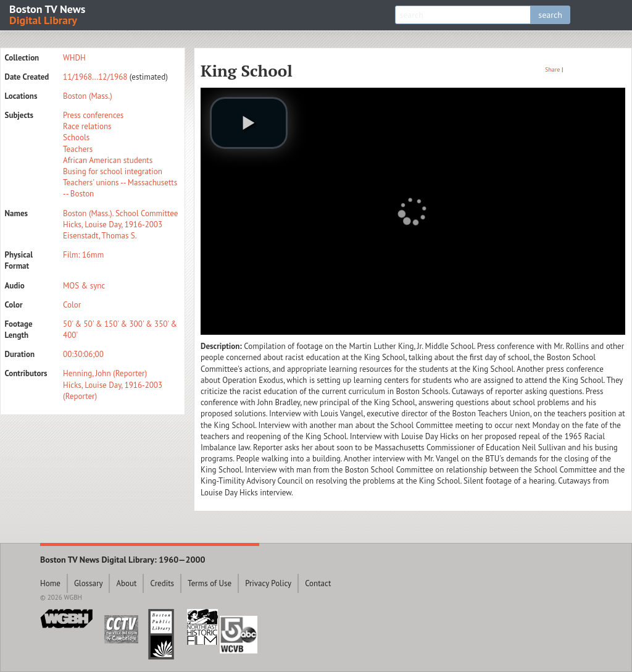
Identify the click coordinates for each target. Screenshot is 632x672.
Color (72, 305)
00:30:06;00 (83, 354)
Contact (318, 583)
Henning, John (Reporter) (105, 373)
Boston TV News (48, 14)
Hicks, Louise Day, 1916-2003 (113, 225)
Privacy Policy (268, 583)
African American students (108, 160)
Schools (76, 137)
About (126, 583)
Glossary (89, 583)
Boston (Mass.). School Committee (120, 213)
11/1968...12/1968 (95, 77)
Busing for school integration (113, 171)
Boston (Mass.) (88, 96)
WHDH (74, 58)
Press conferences (93, 115)
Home (50, 583)
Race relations (87, 126)
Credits (162, 583)
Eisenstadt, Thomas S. (100, 236)
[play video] (249, 123)
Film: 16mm (83, 255)
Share (552, 69)
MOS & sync (84, 286)
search (550, 15)
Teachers (78, 149)
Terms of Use (210, 583)
